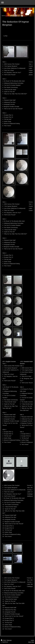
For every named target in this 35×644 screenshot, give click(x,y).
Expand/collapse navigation (17, 2)
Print (3, 640)
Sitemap (9, 640)
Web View (31, 642)
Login (32, 640)
